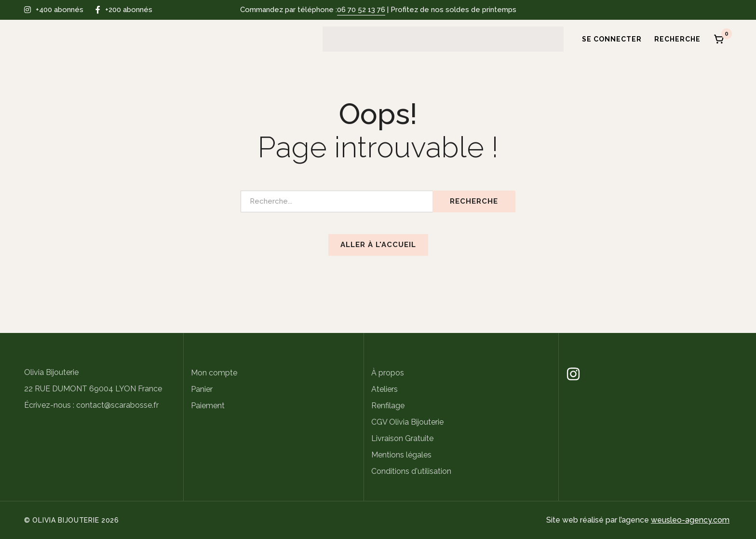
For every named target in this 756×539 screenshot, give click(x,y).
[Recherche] (678, 39)
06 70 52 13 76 (361, 10)
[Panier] (719, 39)
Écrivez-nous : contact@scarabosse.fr (91, 405)
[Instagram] (573, 374)
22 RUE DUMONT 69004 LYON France (93, 389)
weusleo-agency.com (690, 520)
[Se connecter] (608, 39)
